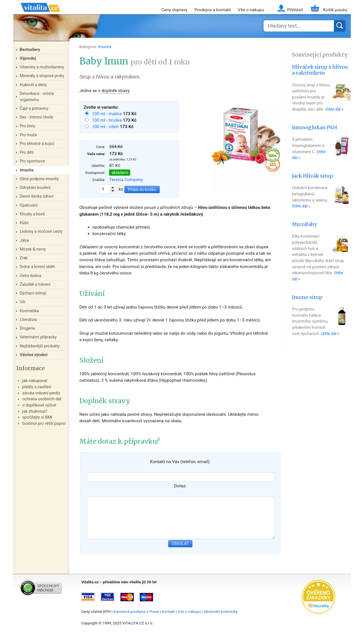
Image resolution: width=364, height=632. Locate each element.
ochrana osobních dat (42, 399)
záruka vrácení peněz (41, 393)
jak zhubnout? (35, 411)
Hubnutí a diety (33, 85)
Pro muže (28, 135)
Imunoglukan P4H (314, 128)
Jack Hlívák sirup (313, 176)
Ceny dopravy (174, 10)
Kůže (24, 223)
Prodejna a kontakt (213, 10)
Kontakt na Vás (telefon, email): (180, 462)
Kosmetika (29, 311)
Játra (24, 241)
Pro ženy (27, 126)
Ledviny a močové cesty (41, 232)
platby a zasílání (37, 387)
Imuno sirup (307, 297)
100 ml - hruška (107, 120)
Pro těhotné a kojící (37, 144)
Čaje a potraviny (34, 109)
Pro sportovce (32, 161)
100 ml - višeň (106, 127)
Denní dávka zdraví (37, 196)
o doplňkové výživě (39, 405)
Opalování (29, 205)
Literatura (28, 320)
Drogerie (27, 328)
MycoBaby (304, 224)
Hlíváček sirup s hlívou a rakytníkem (320, 70)
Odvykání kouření (35, 188)
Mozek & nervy (33, 249)
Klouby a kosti (32, 214)
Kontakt (168, 611)
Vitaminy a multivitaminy (42, 67)
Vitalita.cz (41, 14)
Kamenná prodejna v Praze (136, 611)
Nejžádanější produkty (40, 346)
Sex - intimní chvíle (36, 117)
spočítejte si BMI (37, 417)
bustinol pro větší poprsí (44, 424)
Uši (23, 302)
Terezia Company (126, 180)
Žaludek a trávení (35, 284)
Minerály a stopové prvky (42, 76)
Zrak (24, 258)
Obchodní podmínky (221, 611)
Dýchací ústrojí (33, 293)
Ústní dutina (31, 276)
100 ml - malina (107, 114)
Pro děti (27, 152)
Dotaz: (180, 486)
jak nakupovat (35, 381)
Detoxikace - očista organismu (37, 97)
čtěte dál (333, 109)
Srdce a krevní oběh (37, 267)
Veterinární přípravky (38, 337)
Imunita (105, 47)
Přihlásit (295, 10)
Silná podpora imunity (39, 179)
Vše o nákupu (251, 10)
